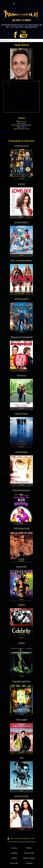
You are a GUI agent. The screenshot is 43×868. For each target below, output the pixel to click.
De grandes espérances (21, 681)
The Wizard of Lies (21, 146)
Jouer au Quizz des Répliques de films (22, 838)
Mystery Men (21, 567)
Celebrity (21, 605)
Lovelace (21, 184)
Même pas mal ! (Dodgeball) (21, 337)
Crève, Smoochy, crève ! (21, 490)
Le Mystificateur (21, 452)
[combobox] (21, 40)
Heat (21, 758)
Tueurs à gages (21, 719)
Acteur (25, 121)
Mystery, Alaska (21, 414)
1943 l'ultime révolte (21, 528)
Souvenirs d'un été (21, 796)
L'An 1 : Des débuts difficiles (21, 260)
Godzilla (21, 643)
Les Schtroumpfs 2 (21, 222)
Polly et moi (21, 375)
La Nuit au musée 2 (21, 299)
